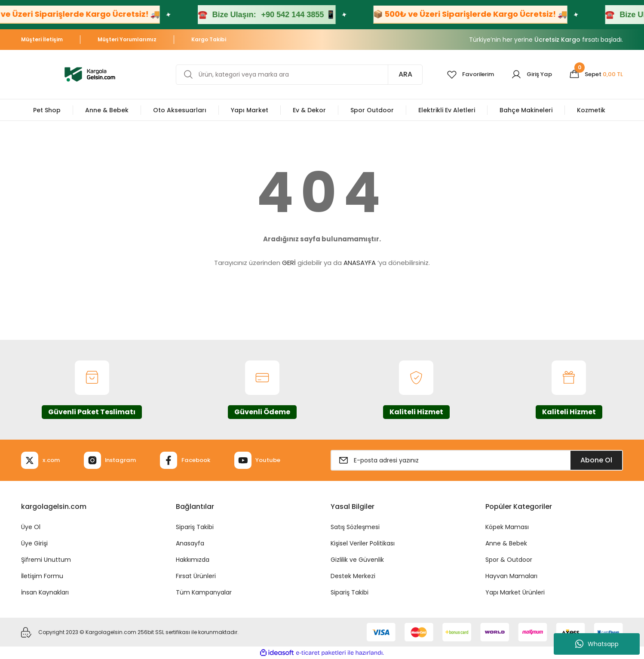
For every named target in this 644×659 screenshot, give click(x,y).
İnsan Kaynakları (45, 592)
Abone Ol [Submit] (596, 460)
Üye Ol (31, 527)
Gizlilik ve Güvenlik (357, 560)
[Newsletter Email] (477, 460)
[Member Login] (528, 74)
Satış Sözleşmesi (355, 527)
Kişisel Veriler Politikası (363, 543)
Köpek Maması (507, 527)
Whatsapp (597, 644)
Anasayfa (190, 543)
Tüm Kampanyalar (204, 592)
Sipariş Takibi (195, 527)
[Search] (296, 75)
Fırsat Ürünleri (196, 576)
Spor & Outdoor (509, 560)
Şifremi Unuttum (46, 560)
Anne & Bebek (506, 543)
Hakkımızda (193, 560)
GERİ (289, 263)
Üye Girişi (34, 543)
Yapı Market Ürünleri (515, 592)
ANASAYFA (360, 263)
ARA (399, 74)
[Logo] (90, 74)
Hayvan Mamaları (511, 576)
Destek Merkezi (353, 576)
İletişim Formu (42, 576)
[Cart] (595, 74)
